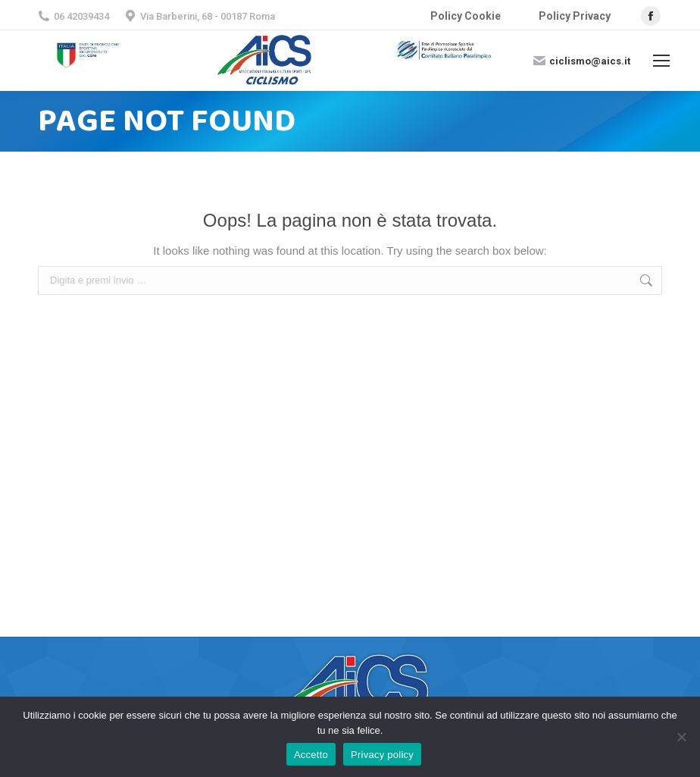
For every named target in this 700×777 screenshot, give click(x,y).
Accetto (311, 755)
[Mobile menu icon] (661, 61)
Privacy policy (382, 755)
